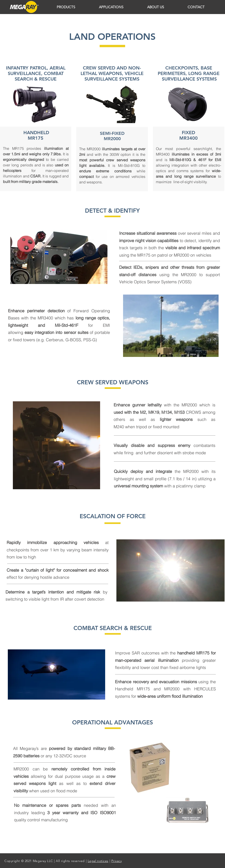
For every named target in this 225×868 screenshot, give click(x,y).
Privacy (117, 861)
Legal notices (98, 861)
